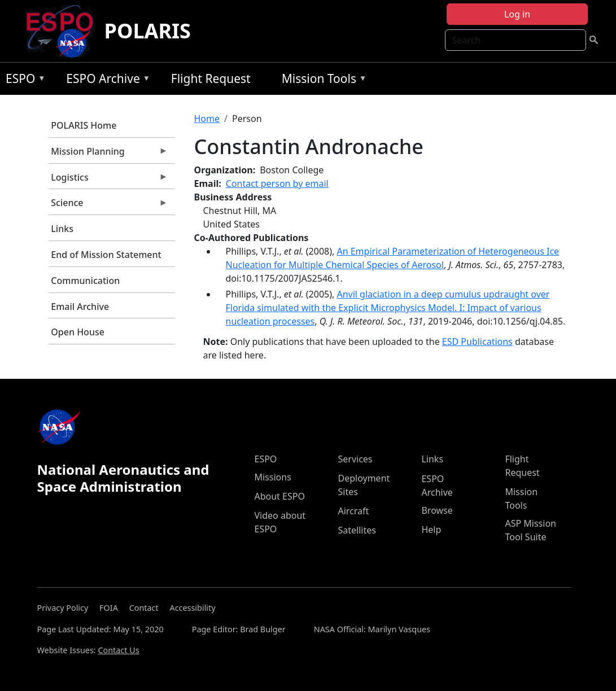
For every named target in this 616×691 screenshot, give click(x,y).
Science (108, 205)
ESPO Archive (105, 80)
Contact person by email (277, 183)
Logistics (108, 180)
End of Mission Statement (106, 255)
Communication (85, 281)
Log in (517, 14)
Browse (437, 510)
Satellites (357, 530)
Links (62, 229)
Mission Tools (322, 80)
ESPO (23, 80)
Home (207, 119)
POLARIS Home (84, 125)
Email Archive (80, 307)
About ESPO (279, 496)
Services (355, 459)
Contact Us (118, 650)
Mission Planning (108, 154)
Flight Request (211, 78)
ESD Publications (477, 342)
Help (431, 530)
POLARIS (148, 31)
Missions (272, 477)
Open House (78, 332)
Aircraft (353, 511)
